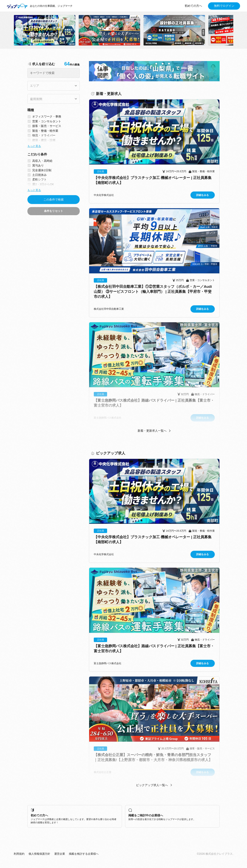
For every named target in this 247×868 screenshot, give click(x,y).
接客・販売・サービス (47, 126)
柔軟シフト (39, 180)
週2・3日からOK (43, 184)
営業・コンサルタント (47, 121)
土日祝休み (39, 175)
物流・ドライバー (44, 135)
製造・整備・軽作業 (45, 131)
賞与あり (38, 165)
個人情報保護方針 (39, 854)
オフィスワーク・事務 (47, 117)
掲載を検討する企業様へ (84, 854)
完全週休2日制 (42, 170)
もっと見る (34, 146)
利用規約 (19, 854)
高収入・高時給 (42, 161)
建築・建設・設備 (44, 140)
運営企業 (60, 854)
